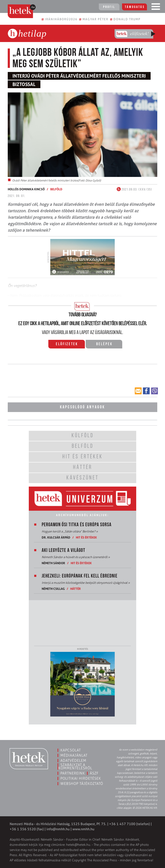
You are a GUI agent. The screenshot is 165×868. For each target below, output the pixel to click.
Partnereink (73, 773)
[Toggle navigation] (156, 8)
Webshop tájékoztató (82, 784)
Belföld (56, 189)
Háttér (76, 589)
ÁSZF (94, 773)
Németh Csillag (53, 589)
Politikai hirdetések (81, 778)
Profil (109, 7)
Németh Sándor (53, 563)
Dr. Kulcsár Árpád (56, 537)
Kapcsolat (71, 750)
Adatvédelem (73, 760)
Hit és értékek (86, 537)
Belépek (104, 344)
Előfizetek (67, 344)
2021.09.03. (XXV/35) (134, 190)
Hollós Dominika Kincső (26, 189)
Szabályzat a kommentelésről (75, 766)
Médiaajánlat (74, 755)
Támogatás (135, 7)
